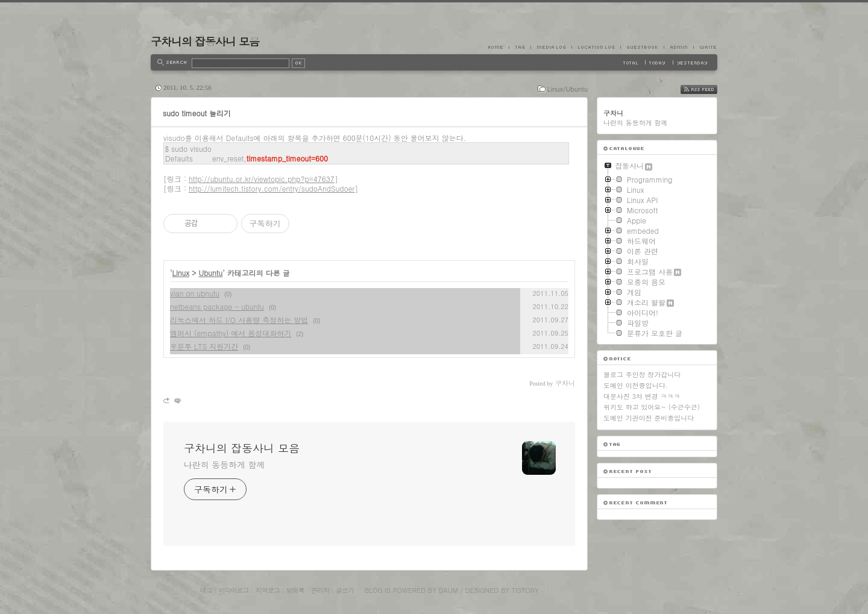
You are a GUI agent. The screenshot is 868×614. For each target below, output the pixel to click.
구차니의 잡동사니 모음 (205, 41)
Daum (448, 590)
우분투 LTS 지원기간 (204, 346)
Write (705, 47)
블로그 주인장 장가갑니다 (642, 374)
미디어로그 (234, 590)
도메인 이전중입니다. (636, 385)
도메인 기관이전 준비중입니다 (649, 418)
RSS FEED (708, 89)
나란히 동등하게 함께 (224, 465)
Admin (678, 47)
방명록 (295, 590)
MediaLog (551, 47)
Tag (520, 47)
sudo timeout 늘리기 (197, 113)
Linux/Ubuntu (568, 89)
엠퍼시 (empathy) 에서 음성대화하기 (231, 333)
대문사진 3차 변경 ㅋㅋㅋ (642, 396)
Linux (181, 273)
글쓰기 (345, 590)
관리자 (320, 590)
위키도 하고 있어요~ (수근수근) (652, 407)
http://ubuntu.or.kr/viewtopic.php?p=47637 (262, 179)
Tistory (525, 590)
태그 (206, 590)
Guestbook (642, 47)
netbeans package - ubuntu (217, 306)
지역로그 (268, 590)
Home (498, 47)
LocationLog (596, 47)
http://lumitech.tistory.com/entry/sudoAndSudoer (272, 188)
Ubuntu (210, 273)
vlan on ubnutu (195, 293)
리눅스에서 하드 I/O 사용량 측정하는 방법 (239, 320)
